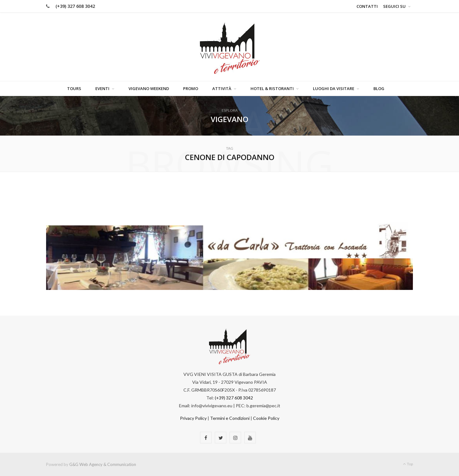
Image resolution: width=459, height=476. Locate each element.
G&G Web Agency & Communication (103, 464)
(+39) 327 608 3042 (75, 6)
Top (408, 464)
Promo (191, 88)
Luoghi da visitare (334, 88)
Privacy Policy (193, 418)
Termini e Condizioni (230, 418)
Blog (379, 88)
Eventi (102, 88)
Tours (74, 88)
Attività (222, 88)
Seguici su (394, 6)
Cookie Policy (266, 418)
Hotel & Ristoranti (272, 88)
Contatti (367, 6)
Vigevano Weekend (149, 88)
